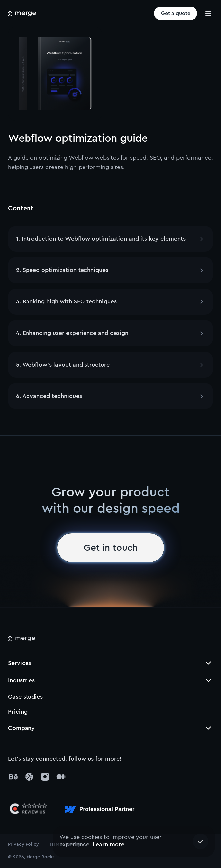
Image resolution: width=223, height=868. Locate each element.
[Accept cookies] (200, 841)
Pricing (18, 712)
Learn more (109, 844)
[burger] (208, 13)
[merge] (22, 638)
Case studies (25, 697)
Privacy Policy (24, 844)
